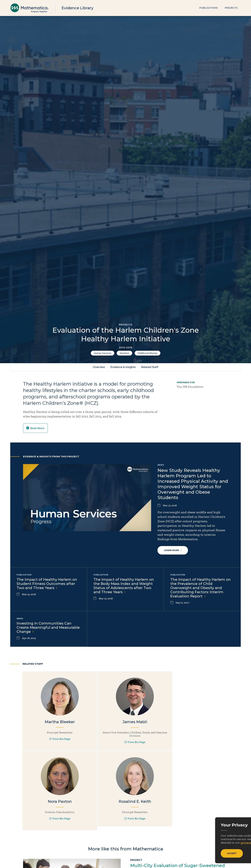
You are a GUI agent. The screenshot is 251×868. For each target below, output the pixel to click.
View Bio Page (57, 741)
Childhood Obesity (148, 353)
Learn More (173, 550)
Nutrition (124, 353)
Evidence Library (78, 8)
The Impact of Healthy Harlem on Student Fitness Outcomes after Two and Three (47, 584)
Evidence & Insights (123, 367)
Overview (99, 367)
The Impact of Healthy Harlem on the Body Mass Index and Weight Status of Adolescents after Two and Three (124, 586)
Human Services (103, 353)
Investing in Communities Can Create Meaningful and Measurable (48, 628)
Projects (231, 8)
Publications (208, 8)
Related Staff (150, 367)
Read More (35, 428)
